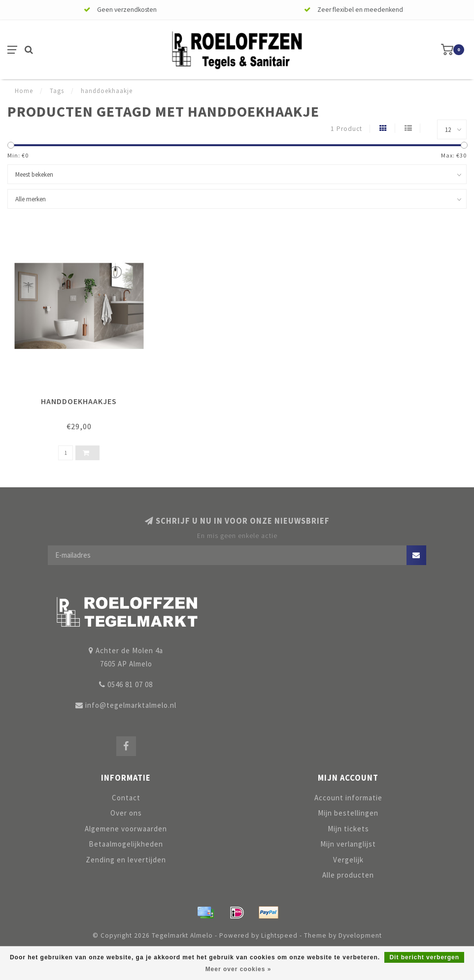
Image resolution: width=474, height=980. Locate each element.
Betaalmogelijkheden (126, 844)
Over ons (126, 813)
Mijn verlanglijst (348, 844)
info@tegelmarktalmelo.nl (131, 705)
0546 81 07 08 (130, 684)
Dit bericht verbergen (424, 957)
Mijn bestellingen (348, 813)
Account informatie (348, 798)
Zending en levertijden (126, 860)
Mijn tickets (348, 829)
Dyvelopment (360, 935)
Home (24, 91)
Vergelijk (348, 860)
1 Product (346, 129)
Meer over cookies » (238, 969)
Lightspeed (279, 935)
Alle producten (348, 875)
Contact (126, 798)
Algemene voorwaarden (126, 829)
